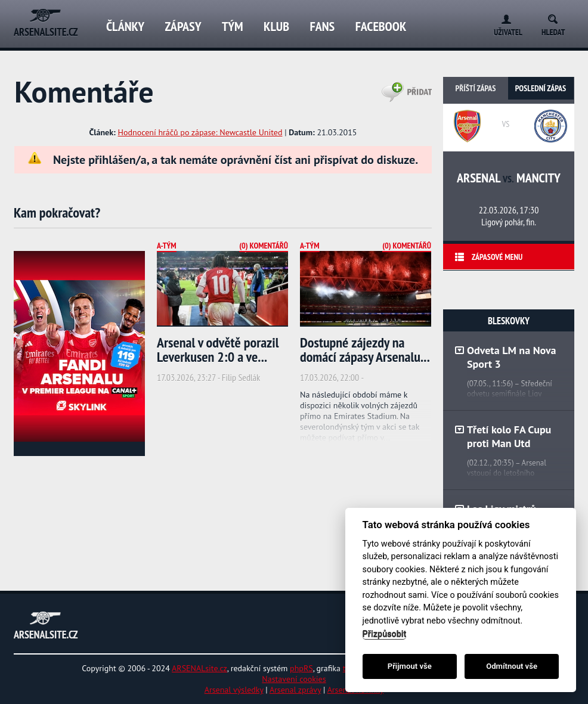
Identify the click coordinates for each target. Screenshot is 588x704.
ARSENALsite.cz (199, 668)
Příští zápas (476, 88)
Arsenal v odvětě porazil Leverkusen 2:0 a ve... (218, 350)
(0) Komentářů (264, 246)
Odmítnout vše (512, 666)
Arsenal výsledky (234, 690)
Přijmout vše (410, 666)
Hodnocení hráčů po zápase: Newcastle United (200, 132)
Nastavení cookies (294, 679)
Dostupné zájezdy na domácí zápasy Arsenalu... (365, 350)
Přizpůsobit (385, 634)
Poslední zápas (541, 88)
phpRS (301, 668)
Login (504, 17)
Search (557, 17)
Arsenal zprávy (295, 690)
